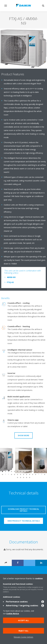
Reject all (23, 631)
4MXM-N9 (11, 277)
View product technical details (23, 521)
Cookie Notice (13, 614)
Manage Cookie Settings (23, 637)
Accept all (23, 620)
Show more (23, 435)
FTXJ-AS (10, 282)
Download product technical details (24, 510)
